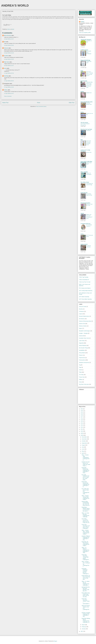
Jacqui (82, 213)
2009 (82, 433)
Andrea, (6, 90)
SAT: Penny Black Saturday (85, 299)
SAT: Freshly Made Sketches (86, 291)
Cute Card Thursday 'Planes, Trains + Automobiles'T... (86, 601)
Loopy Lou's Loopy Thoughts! (85, 151)
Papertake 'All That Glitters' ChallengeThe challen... (85, 544)
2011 (82, 429)
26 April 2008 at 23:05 (9, 59)
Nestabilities (82, 350)
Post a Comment (8, 96)
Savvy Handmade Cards (87, 102)
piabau (82, 92)
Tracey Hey (82, 377)
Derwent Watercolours (84, 316)
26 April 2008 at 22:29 (9, 53)
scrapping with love (85, 224)
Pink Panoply (84, 81)
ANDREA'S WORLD (15, 5)
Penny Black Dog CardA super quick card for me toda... (86, 595)
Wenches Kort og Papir (86, 129)
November (84, 439)
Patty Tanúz (7, 62)
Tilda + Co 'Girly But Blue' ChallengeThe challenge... (85, 515)
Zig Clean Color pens (84, 384)
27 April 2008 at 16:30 (9, 87)
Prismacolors (82, 360)
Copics (81, 314)
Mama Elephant (83, 345)
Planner (81, 355)
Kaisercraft (82, 336)
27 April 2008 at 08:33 (9, 81)
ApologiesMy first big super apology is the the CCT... (86, 589)
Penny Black (82, 353)
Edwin (80, 328)
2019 (82, 413)
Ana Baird (6, 56)
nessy (5, 68)
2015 (82, 421)
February (84, 627)
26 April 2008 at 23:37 (9, 66)
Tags (80, 367)
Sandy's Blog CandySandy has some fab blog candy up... (86, 503)
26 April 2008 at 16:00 (9, 45)
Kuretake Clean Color (84, 338)
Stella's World (84, 244)
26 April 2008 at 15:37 (9, 39)
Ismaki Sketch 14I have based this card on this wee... (86, 577)
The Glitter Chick (85, 182)
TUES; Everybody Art (84, 280)
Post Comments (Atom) (41, 106)
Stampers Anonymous (84, 362)
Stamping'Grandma (85, 203)
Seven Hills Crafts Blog (86, 162)
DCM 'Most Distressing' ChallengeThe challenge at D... (85, 484)
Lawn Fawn (82, 341)
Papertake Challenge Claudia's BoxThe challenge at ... (86, 571)
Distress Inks (82, 324)
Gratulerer (89, 130)
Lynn (82, 71)
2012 (82, 427)
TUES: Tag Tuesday (84, 277)
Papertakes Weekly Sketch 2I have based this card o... (86, 509)
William (81, 380)
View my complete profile (85, 32)
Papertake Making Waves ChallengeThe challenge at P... (86, 620)
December (84, 437)
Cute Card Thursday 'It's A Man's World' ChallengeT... (86, 526)
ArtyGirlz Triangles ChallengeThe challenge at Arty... (86, 615)
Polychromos (82, 358)
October (84, 441)
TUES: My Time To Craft (85, 282)
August (84, 445)
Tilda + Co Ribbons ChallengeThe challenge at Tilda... (85, 550)
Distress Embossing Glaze (85, 321)
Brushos (81, 309)
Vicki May (6, 76)
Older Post (72, 103)
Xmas (80, 382)
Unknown (6, 48)
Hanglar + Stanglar (83, 333)
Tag (80, 365)
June (83, 449)
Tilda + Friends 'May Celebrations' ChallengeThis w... (86, 457)
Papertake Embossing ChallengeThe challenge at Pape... (85, 470)
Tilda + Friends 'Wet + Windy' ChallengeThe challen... (85, 532)
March (83, 625)
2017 (82, 417)
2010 (82, 431)
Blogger (55, 641)
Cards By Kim (84, 193)
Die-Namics (82, 319)
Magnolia (81, 343)
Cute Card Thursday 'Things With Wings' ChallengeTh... (86, 557)
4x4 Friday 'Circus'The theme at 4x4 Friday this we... (86, 521)
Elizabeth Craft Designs (84, 331)
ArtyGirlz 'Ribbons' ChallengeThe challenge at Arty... (86, 538)
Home (39, 103)
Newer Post (5, 103)
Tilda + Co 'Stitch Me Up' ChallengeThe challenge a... (86, 583)
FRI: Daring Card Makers (85, 288)
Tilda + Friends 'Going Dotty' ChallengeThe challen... (85, 498)
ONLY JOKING (84, 172)
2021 (82, 409)
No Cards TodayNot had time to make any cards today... (85, 477)
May (83, 451)
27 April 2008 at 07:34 (9, 73)
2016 (82, 419)
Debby (82, 112)
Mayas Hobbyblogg (85, 60)
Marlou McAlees (8, 35)
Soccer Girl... (89, 152)
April (83, 453)
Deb (5, 42)
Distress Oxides (83, 326)
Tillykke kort (89, 93)
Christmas (81, 311)
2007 (82, 631)
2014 (82, 423)
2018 (82, 415)
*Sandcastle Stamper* (86, 40)
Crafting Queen (84, 50)
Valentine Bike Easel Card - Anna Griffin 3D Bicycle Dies (89, 85)
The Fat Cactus (84, 123)
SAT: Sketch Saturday (84, 297)
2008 (82, 435)
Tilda (80, 372)
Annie (82, 234)
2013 (82, 425)
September (85, 443)
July (83, 447)
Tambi (80, 370)
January (84, 629)
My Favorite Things (83, 348)
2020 (82, 411)
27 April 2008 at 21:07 (9, 93)
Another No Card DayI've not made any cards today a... (86, 464)
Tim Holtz (81, 375)
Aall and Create (83, 307)
